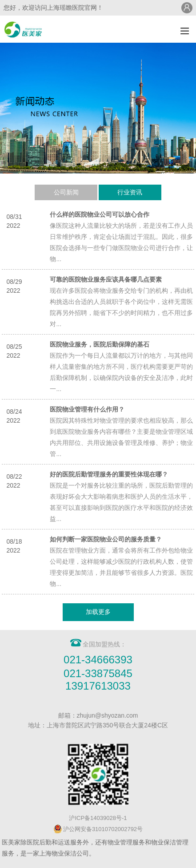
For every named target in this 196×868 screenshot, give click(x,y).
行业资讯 (130, 192)
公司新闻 (66, 192)
